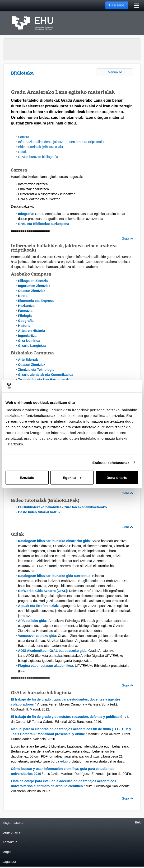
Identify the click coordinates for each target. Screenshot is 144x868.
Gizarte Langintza (32, 346)
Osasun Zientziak (32, 291)
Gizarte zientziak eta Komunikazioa (46, 375)
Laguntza (9, 862)
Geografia (26, 321)
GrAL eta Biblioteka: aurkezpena (44, 224)
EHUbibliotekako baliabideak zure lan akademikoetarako (62, 507)
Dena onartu (117, 478)
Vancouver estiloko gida (37, 636)
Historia (24, 326)
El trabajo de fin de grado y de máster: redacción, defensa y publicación (68, 717)
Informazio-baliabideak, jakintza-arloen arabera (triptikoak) (61, 142)
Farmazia (25, 311)
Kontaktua (10, 842)
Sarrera (24, 137)
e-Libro (65, 761)
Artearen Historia (32, 331)
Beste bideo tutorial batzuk (39, 512)
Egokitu (72, 478)
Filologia (25, 316)
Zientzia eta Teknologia (36, 370)
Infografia (26, 214)
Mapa (7, 852)
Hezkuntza (26, 306)
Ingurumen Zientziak (34, 286)
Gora (127, 238)
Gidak (22, 152)
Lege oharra (11, 832)
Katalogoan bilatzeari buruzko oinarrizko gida (54, 541)
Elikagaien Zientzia (33, 281)
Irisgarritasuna (13, 823)
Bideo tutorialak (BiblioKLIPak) (40, 147)
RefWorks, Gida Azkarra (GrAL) (43, 591)
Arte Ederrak (28, 360)
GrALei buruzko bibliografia (38, 157)
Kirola (23, 296)
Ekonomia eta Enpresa (36, 301)
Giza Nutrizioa (29, 341)
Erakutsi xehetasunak (111, 462)
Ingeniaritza (27, 336)
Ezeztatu (27, 478)
